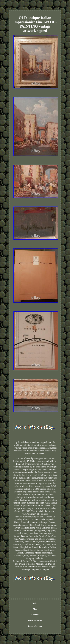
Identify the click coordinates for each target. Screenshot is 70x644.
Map (35, 609)
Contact (35, 615)
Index (35, 603)
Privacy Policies (35, 620)
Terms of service (35, 626)
